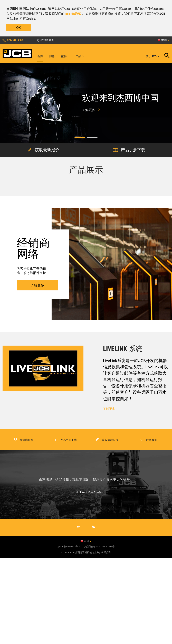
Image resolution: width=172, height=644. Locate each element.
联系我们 (148, 526)
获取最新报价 (107, 526)
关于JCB (153, 56)
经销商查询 (24, 526)
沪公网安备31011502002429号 (99, 633)
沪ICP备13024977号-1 (69, 633)
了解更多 (109, 495)
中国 (86, 627)
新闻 (40, 56)
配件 (64, 56)
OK (18, 27)
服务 (52, 56)
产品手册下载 (65, 526)
